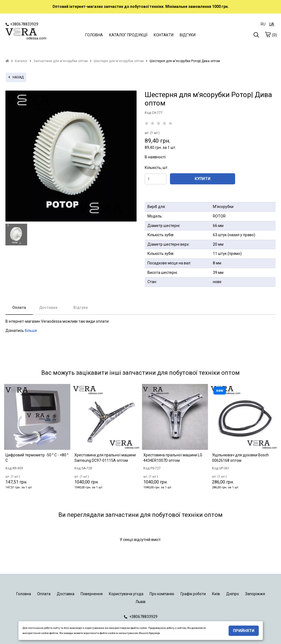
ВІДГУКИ (188, 35)
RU (263, 24)
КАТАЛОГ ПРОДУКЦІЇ (128, 35)
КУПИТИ (203, 179)
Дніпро (233, 594)
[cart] (268, 34)
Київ (216, 594)
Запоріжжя (255, 594)
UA (272, 24)
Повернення (92, 594)
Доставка (48, 307)
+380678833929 (22, 24)
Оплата (19, 307)
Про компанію (162, 594)
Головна (24, 594)
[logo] (26, 34)
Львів (140, 602)
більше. (31, 331)
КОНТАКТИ (164, 35)
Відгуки (80, 307)
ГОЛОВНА (94, 35)
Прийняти (244, 631)
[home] (7, 61)
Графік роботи (193, 594)
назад (16, 77)
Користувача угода (126, 594)
